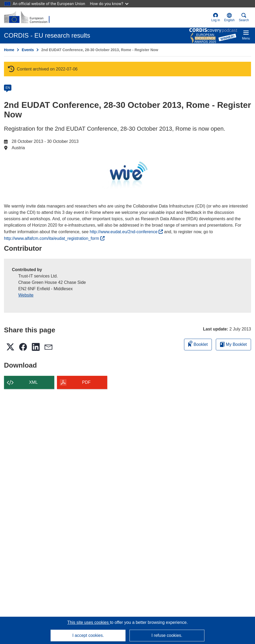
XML (33, 382)
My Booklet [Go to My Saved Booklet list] (233, 344)
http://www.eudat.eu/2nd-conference (126, 232)
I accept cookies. (88, 635)
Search (244, 17)
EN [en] (8, 88)
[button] (229, 17)
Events (28, 50)
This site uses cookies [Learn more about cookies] (89, 622)
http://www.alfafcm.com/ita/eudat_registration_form (54, 238)
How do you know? (109, 4)
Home (9, 50)
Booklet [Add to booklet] (198, 344)
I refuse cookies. (167, 635)
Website (26, 295)
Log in (216, 17)
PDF (86, 382)
